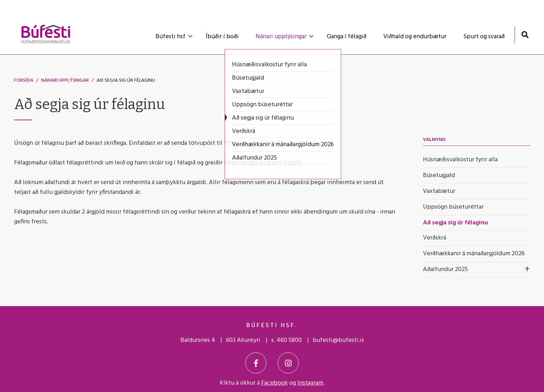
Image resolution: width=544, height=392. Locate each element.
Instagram (310, 383)
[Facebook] (256, 363)
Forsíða (24, 80)
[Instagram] (288, 363)
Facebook (274, 383)
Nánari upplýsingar (65, 80)
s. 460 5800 (287, 340)
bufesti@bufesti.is (307, 143)
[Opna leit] (525, 35)
